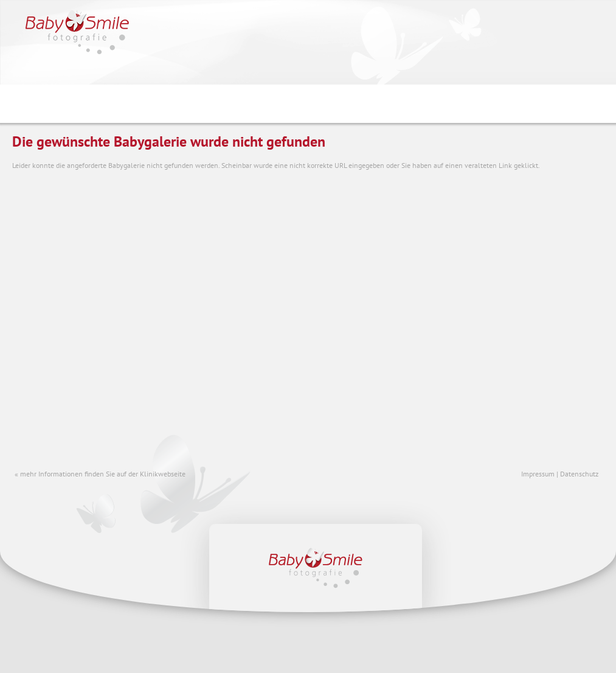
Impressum (538, 474)
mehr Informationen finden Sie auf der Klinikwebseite (103, 474)
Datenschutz (579, 474)
